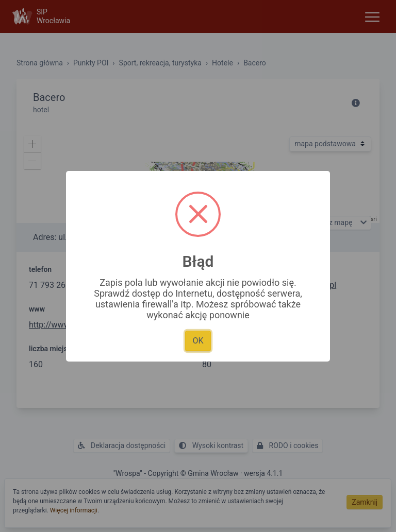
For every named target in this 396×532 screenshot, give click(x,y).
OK (198, 341)
